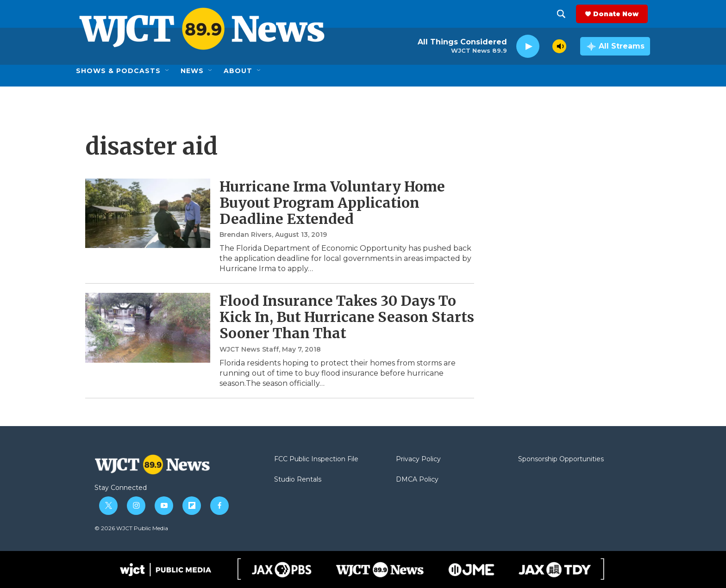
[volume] (559, 46)
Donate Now (618, 14)
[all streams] (615, 46)
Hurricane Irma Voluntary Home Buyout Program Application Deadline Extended (332, 203)
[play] (528, 46)
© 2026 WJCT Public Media (131, 528)
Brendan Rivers (246, 235)
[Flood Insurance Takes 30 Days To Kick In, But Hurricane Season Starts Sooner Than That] (148, 328)
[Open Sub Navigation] (168, 71)
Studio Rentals (298, 480)
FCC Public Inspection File (316, 459)
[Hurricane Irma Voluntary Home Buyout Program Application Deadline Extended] (148, 213)
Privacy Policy (418, 459)
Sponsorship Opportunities (561, 459)
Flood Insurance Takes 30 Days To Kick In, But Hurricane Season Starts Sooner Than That (347, 317)
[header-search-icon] (563, 14)
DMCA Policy (417, 480)
